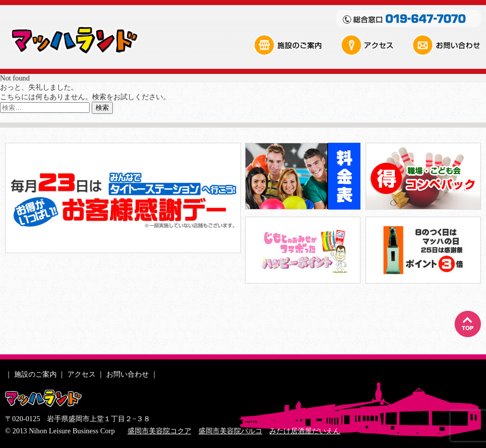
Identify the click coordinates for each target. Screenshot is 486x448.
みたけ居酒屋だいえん (305, 431)
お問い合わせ (446, 45)
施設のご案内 (296, 45)
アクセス (375, 45)
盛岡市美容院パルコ (230, 431)
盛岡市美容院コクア (159, 431)
